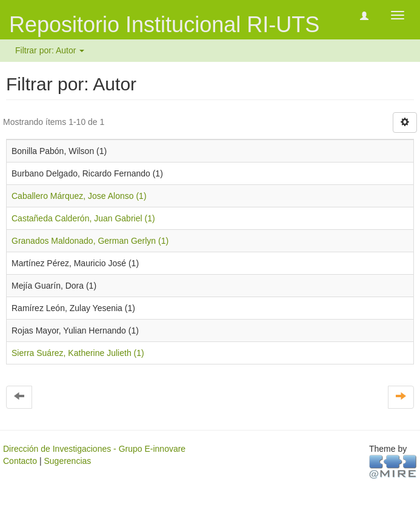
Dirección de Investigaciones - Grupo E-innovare (94, 449)
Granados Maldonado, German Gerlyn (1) (90, 241)
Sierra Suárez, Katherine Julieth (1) (78, 353)
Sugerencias (67, 461)
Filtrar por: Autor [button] (50, 50)
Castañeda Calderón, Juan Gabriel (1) (83, 218)
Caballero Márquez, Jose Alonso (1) (79, 196)
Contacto (20, 461)
